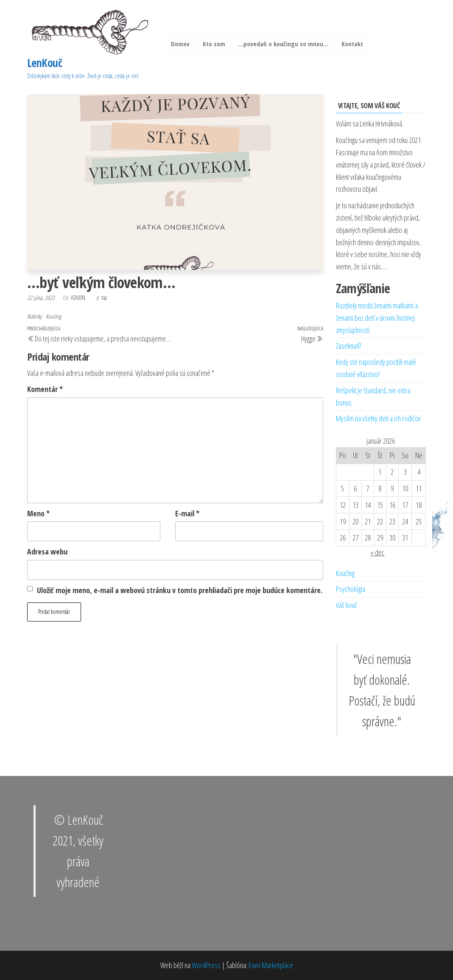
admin (79, 298)
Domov (180, 44)
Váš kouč (347, 605)
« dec (377, 552)
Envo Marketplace (271, 965)
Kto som (213, 44)
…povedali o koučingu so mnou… (282, 44)
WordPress (206, 965)
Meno (38, 513)
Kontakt (351, 44)
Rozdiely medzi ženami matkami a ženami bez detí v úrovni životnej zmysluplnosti (377, 318)
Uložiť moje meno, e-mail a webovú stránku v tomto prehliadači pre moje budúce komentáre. (180, 590)
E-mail (187, 513)
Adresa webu (47, 552)
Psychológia (351, 589)
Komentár (45, 389)
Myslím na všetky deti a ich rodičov (378, 418)
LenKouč (45, 63)
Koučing (53, 316)
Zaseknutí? (348, 346)
